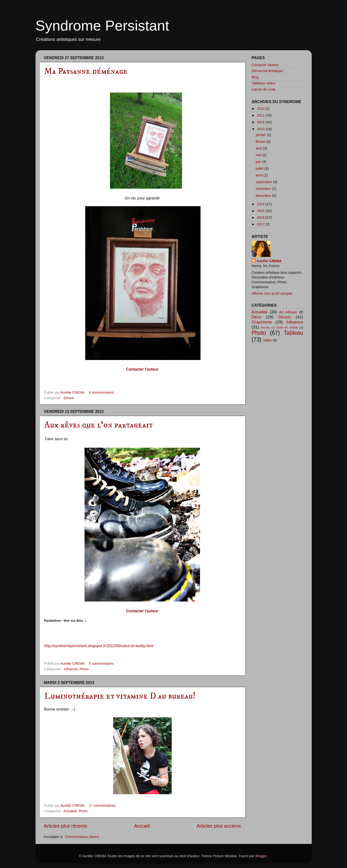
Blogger (261, 856)
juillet (260, 168)
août (260, 175)
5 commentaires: (102, 663)
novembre (264, 189)
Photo (84, 669)
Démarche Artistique (267, 71)
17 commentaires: (103, 806)
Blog (255, 77)
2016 (261, 217)
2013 (261, 129)
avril (259, 148)
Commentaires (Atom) (82, 837)
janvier (261, 135)
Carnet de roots (264, 89)
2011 (261, 115)
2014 (261, 204)
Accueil (142, 826)
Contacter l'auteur (265, 65)
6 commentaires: (102, 392)
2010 (261, 109)
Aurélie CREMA (269, 261)
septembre (264, 182)
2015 (261, 211)
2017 (261, 224)
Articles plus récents (66, 826)
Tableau (294, 333)
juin (259, 162)
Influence (71, 669)
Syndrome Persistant (102, 26)
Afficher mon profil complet (272, 293)
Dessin (69, 398)
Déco (256, 317)
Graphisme (262, 322)
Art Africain (288, 312)
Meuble (265, 328)
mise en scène (287, 327)
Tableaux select (264, 83)
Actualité (70, 811)
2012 (261, 122)
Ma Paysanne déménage (86, 71)
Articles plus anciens (219, 826)
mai (259, 155)
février (261, 142)
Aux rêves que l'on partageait (98, 425)
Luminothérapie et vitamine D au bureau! (120, 696)
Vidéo (267, 340)
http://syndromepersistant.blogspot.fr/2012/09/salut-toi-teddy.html (99, 646)
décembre (264, 196)
